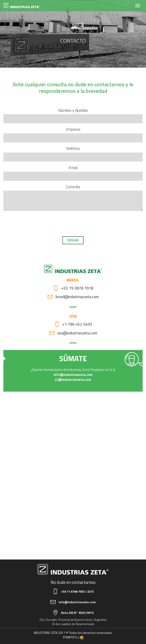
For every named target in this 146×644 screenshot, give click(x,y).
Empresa (73, 129)
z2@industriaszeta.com (73, 380)
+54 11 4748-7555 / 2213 (77, 591)
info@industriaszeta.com (73, 375)
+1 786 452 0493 (77, 324)
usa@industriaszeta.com (77, 333)
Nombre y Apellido (73, 111)
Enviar (73, 240)
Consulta (73, 187)
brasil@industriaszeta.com (77, 297)
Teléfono (73, 149)
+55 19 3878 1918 (77, 288)
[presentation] (73, 223)
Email (73, 168)
